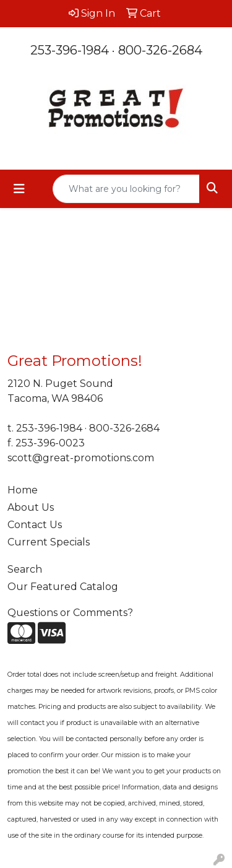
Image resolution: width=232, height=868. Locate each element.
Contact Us (35, 525)
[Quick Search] (126, 189)
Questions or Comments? (70, 613)
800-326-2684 (160, 50)
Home (23, 490)
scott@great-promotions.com (81, 458)
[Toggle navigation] (19, 189)
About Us (31, 507)
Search (25, 569)
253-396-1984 (70, 50)
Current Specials (49, 542)
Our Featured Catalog (63, 587)
